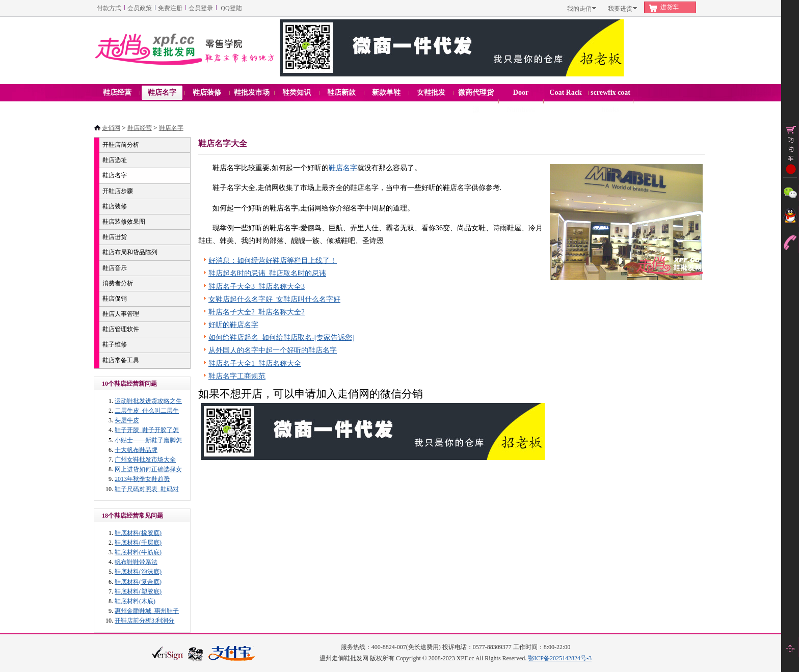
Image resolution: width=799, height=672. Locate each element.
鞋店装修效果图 (124, 222)
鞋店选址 (115, 160)
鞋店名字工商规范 (237, 376)
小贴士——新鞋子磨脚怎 (148, 440)
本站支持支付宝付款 (232, 654)
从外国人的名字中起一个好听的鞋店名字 (273, 350)
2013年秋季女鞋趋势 (142, 479)
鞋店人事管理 (121, 314)
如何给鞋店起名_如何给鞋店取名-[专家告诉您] (282, 338)
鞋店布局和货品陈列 (130, 252)
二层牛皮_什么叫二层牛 (147, 411)
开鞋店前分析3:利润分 (144, 621)
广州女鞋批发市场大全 (145, 460)
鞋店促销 (115, 299)
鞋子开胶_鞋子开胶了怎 (147, 430)
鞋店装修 (115, 206)
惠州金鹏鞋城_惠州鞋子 (147, 611)
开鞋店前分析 (121, 145)
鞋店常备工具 (121, 360)
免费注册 (170, 8)
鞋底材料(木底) (135, 601)
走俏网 (111, 128)
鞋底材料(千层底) (138, 543)
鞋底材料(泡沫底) (138, 572)
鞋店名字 (171, 128)
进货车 (670, 7)
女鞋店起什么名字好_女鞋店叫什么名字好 (274, 299)
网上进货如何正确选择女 (148, 469)
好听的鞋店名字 (233, 325)
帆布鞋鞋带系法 (136, 562)
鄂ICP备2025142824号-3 (560, 658)
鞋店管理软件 (121, 329)
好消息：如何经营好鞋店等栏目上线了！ (273, 261)
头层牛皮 (127, 420)
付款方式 (109, 8)
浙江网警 (196, 654)
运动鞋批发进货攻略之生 (148, 401)
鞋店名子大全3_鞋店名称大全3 (257, 287)
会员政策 (140, 8)
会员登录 (201, 8)
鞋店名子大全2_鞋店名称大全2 (257, 312)
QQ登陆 (231, 8)
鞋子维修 (115, 344)
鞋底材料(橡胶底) (138, 533)
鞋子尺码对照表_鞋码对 (147, 489)
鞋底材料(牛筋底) (138, 552)
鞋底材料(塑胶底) (138, 592)
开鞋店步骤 (118, 191)
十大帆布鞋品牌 (136, 450)
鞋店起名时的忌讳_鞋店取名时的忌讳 (267, 273)
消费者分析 (118, 283)
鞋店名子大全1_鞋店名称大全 (255, 364)
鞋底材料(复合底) (138, 582)
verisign (168, 653)
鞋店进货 (115, 237)
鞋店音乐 (115, 268)
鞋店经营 (140, 128)
